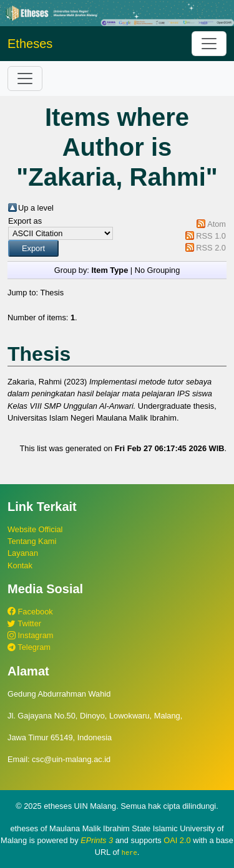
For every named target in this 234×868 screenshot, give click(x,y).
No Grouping (158, 270)
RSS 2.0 (211, 248)
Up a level (36, 208)
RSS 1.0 (211, 236)
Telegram (29, 647)
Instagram (30, 635)
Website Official (35, 529)
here (129, 852)
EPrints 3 (97, 840)
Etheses (30, 44)
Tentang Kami (32, 541)
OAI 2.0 (177, 840)
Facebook (30, 612)
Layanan (23, 553)
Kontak (20, 565)
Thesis (52, 293)
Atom (217, 224)
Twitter (24, 623)
